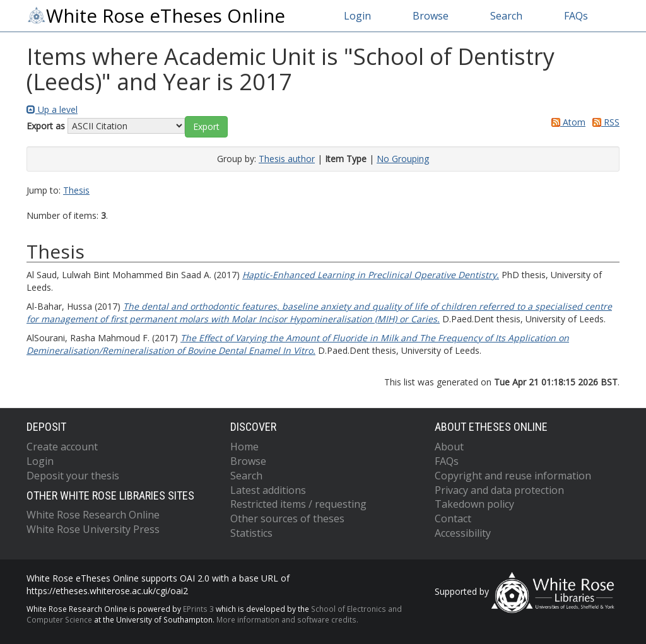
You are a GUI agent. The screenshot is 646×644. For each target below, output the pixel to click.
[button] (206, 127)
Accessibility (463, 533)
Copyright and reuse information (513, 476)
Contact (453, 518)
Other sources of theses (287, 518)
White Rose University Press (93, 529)
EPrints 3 (198, 609)
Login (357, 16)
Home (244, 447)
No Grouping (403, 159)
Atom (566, 122)
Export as (46, 126)
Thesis (76, 190)
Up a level (52, 109)
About (449, 447)
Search (506, 16)
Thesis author (287, 159)
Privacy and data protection (499, 490)
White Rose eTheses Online (156, 16)
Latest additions (268, 490)
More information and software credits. (287, 619)
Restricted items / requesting (298, 504)
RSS (604, 122)
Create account (62, 447)
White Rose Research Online (93, 515)
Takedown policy (474, 504)
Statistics (251, 533)
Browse (431, 16)
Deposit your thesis (73, 476)
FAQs (576, 16)
